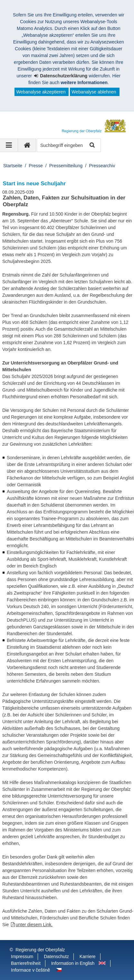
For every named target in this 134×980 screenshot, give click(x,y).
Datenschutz (56, 956)
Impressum (22, 956)
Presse (36, 166)
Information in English (73, 963)
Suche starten (92, 146)
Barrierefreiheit (26, 963)
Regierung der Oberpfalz (40, 950)
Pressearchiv (102, 166)
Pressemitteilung (66, 166)
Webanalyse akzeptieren (41, 92)
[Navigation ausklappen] (9, 145)
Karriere (88, 956)
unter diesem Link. (34, 925)
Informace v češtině (30, 970)
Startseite (13, 166)
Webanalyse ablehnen (94, 92)
